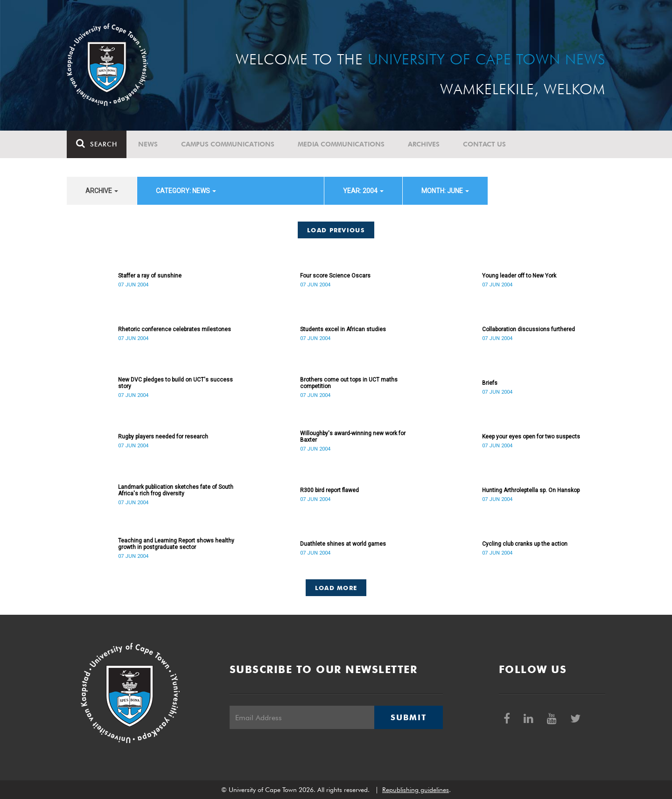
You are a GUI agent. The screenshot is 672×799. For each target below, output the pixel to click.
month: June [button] (445, 191)
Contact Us (484, 144)
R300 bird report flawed (329, 490)
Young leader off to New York (519, 276)
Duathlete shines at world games (343, 544)
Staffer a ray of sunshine (150, 276)
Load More (336, 588)
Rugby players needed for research (163, 437)
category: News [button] (186, 191)
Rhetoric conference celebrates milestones (175, 329)
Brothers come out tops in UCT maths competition (349, 383)
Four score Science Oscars (335, 276)
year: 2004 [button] (363, 191)
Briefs (490, 383)
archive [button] (102, 191)
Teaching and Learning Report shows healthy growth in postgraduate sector (176, 544)
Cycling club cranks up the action (525, 544)
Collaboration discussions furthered (528, 329)
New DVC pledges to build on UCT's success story (175, 383)
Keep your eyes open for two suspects (531, 437)
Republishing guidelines (416, 790)
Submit (408, 717)
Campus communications (228, 144)
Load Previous (336, 230)
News (148, 144)
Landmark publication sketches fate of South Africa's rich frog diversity (176, 490)
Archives (424, 144)
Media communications (341, 144)
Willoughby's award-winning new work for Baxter (353, 437)
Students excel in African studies (343, 329)
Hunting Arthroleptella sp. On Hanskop (531, 490)
